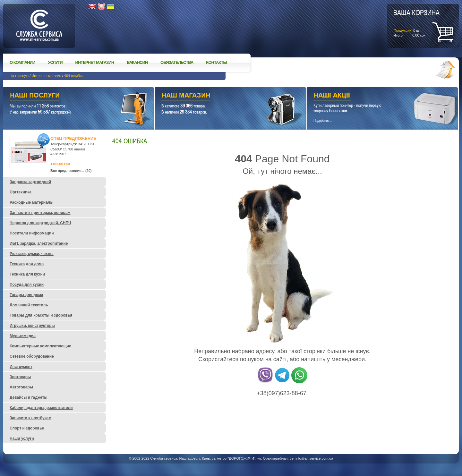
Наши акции (374, 96)
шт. (416, 23)
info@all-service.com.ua (314, 458)
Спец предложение (73, 138)
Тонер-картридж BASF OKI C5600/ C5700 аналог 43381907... (72, 149)
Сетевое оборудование (32, 356)
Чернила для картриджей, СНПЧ (40, 223)
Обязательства (177, 62)
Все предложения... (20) (71, 171)
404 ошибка (74, 76)
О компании (22, 62)
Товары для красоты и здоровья (41, 315)
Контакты (216, 62)
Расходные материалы (32, 202)
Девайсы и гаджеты (29, 397)
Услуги (55, 62)
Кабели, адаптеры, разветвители (41, 408)
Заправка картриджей (30, 182)
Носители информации (32, 233)
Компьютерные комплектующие (40, 346)
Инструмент (21, 367)
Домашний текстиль (29, 305)
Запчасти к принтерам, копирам (40, 213)
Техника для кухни (27, 274)
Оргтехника (21, 192)
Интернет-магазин (46, 76)
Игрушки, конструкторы (32, 326)
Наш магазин (219, 96)
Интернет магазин (95, 62)
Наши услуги (71, 96)
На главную (19, 76)
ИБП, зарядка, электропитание (39, 243)
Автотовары (21, 387)
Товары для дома (26, 295)
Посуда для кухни (27, 285)
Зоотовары (20, 377)
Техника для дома (27, 264)
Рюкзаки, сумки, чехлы (32, 254)
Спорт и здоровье (27, 428)
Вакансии (137, 62)
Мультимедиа (23, 336)
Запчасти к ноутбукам (30, 418)
